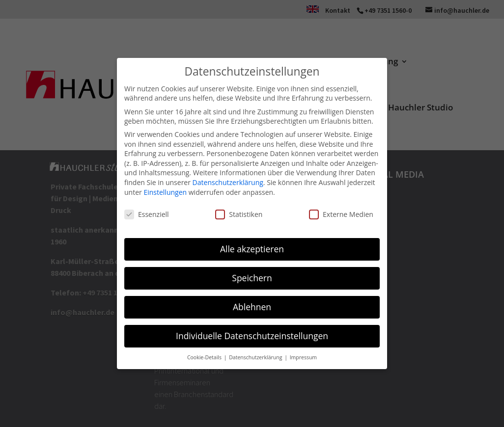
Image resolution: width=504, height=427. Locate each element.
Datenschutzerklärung (228, 182)
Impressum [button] (303, 357)
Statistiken (239, 214)
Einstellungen (165, 192)
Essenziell (147, 214)
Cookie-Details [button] (205, 357)
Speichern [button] (252, 278)
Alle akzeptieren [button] (252, 249)
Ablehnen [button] (252, 307)
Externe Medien (341, 214)
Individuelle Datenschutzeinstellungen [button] (252, 336)
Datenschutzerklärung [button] (256, 357)
